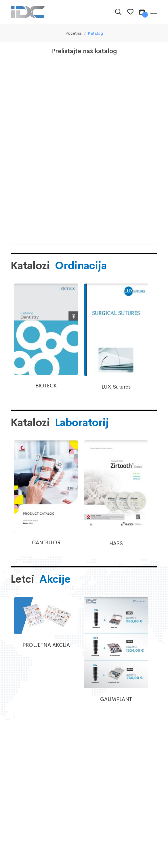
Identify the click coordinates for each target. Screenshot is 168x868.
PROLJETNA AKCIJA (46, 645)
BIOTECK (46, 386)
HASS (116, 543)
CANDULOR (46, 543)
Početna (73, 33)
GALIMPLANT (116, 699)
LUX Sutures (116, 387)
